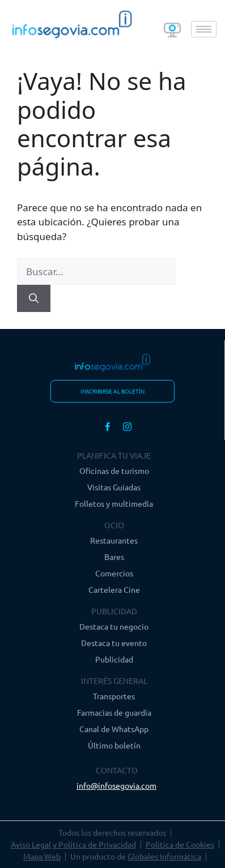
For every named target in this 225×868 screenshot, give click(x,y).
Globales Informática (164, 856)
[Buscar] (34, 298)
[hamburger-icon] (204, 29)
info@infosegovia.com (116, 785)
